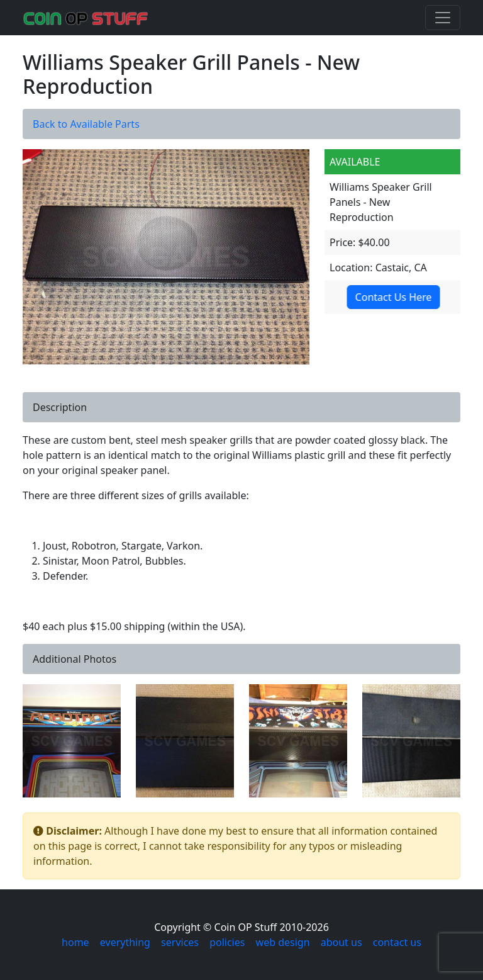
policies (227, 942)
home (75, 942)
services (180, 942)
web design (283, 942)
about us (341, 942)
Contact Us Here (391, 297)
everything (125, 942)
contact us (397, 942)
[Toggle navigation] (443, 18)
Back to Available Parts (86, 124)
